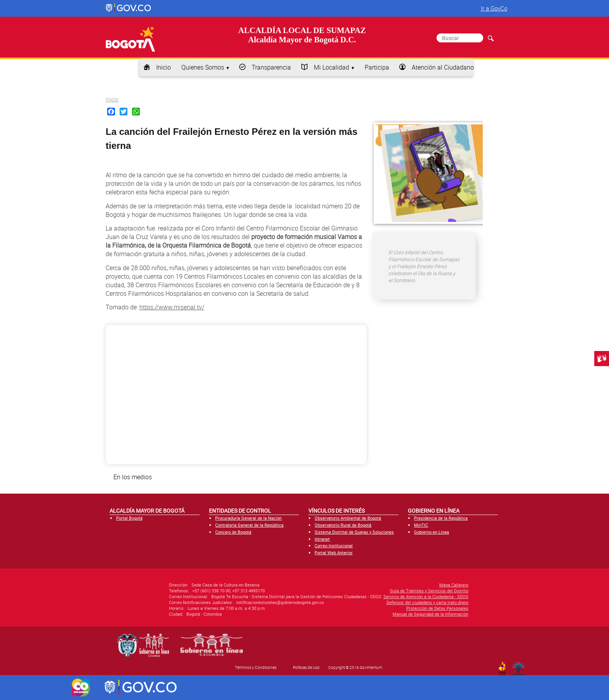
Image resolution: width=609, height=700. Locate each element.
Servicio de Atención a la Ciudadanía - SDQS (363, 596)
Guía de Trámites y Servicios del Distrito (366, 591)
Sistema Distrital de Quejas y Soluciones (354, 532)
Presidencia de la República (441, 518)
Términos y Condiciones (256, 667)
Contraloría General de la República (249, 525)
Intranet (322, 539)
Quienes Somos (203, 67)
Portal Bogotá (129, 518)
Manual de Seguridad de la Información (368, 614)
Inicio (164, 67)
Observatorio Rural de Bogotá (343, 525)
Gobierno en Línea (432, 532)
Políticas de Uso (306, 667)
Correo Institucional (334, 546)
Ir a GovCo (494, 8)
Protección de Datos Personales (374, 608)
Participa (377, 67)
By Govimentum (520, 666)
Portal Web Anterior (334, 552)
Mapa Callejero (391, 585)
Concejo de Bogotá (233, 532)
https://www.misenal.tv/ (172, 307)
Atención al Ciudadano (443, 67)
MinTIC (421, 525)
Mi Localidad (331, 67)
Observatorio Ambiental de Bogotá (348, 518)
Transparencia (271, 67)
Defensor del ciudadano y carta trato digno (365, 602)
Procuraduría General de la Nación (248, 518)
